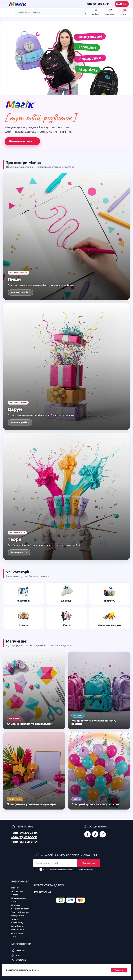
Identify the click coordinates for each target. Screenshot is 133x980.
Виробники (17, 926)
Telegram (20, 950)
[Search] (84, 12)
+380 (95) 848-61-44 (24, 842)
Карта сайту (17, 923)
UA (119, 4)
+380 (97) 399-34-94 (24, 833)
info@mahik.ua (43, 892)
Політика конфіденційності (65, 869)
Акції (14, 937)
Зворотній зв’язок (20, 912)
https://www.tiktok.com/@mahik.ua (95, 834)
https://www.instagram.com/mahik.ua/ (103, 834)
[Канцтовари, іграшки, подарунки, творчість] (66, 58)
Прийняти (119, 970)
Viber (18, 955)
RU (125, 4)
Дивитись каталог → (22, 141)
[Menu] (4, 4)
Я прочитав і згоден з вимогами (68, 869)
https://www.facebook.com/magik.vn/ (87, 834)
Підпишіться (89, 863)
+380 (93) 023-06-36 (24, 837)
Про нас (15, 888)
